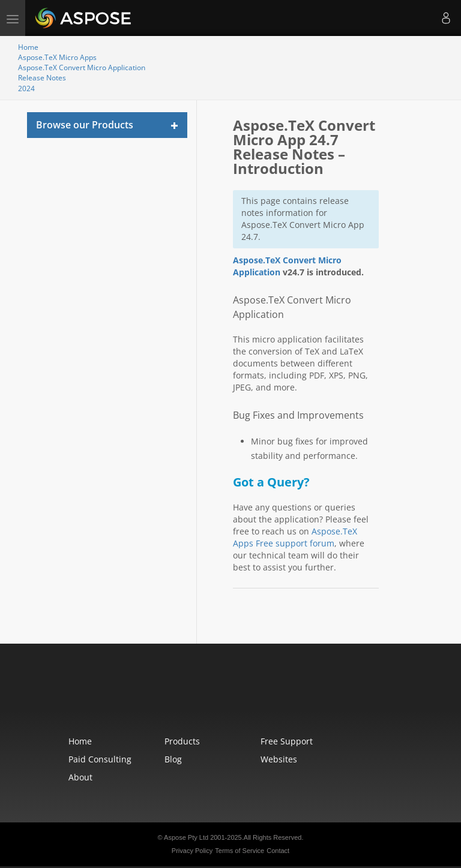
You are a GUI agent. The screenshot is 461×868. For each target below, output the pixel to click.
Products (182, 741)
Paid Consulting (100, 759)
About (80, 777)
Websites (279, 759)
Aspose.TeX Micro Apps (57, 57)
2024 (26, 88)
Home (28, 47)
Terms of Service (240, 851)
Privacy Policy (192, 851)
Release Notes (42, 78)
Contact (278, 851)
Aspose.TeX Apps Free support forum (295, 537)
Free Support (287, 741)
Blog (173, 759)
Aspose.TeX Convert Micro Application (82, 67)
